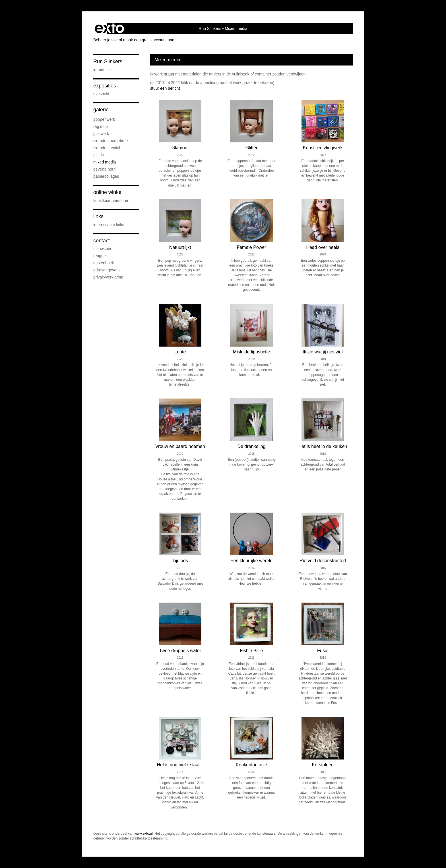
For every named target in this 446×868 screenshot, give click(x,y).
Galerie (101, 110)
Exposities (105, 86)
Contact (102, 241)
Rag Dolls (101, 126)
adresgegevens (107, 270)
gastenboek (104, 263)
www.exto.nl (144, 834)
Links (98, 216)
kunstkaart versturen (111, 200)
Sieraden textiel (107, 148)
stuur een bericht (165, 88)
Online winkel (108, 192)
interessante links (109, 225)
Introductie (103, 70)
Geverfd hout (104, 169)
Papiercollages (106, 176)
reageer (100, 256)
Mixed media (105, 162)
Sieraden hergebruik (111, 141)
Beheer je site (106, 40)
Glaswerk (101, 134)
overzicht (101, 94)
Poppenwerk (104, 119)
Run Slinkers (210, 28)
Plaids (99, 155)
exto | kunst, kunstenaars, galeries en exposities (109, 28)
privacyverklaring (108, 277)
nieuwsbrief (103, 249)
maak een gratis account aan (149, 40)
